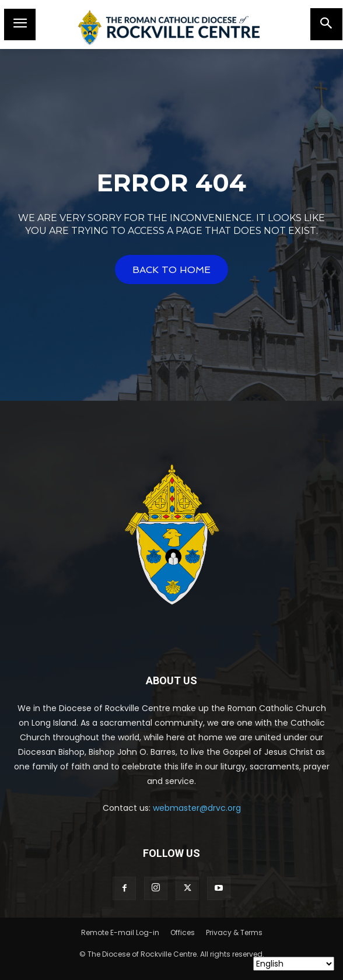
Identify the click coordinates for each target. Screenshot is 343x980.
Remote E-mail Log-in (120, 932)
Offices (183, 932)
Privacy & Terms (234, 932)
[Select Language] (294, 964)
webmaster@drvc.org (197, 808)
